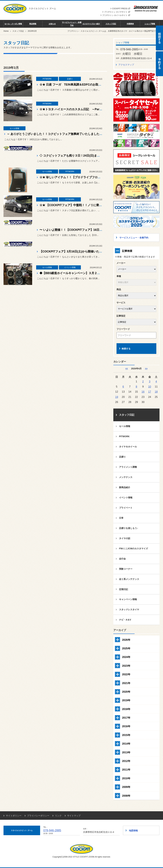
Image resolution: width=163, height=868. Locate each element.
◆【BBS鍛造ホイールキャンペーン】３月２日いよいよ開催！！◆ (83, 273)
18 (156, 392)
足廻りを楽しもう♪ (129, 528)
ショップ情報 (150, 24)
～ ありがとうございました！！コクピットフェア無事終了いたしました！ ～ (56, 134)
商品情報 (33, 24)
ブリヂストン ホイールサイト (116, 15)
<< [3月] (127, 369)
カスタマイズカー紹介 (91, 24)
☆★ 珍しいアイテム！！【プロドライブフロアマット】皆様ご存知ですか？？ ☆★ (93, 177)
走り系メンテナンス (129, 579)
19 (117, 397)
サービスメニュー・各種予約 (72, 24)
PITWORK (124, 436)
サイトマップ (74, 816)
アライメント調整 (128, 467)
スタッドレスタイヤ (129, 610)
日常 (121, 518)
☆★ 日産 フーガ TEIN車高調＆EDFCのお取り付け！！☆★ (79, 85)
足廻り (122, 457)
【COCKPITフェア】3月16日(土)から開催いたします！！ (76, 251)
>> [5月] (146, 369)
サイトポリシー (14, 816)
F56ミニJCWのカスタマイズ (133, 549)
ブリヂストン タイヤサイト (117, 12)
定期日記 (124, 589)
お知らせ (52, 24)
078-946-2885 (52, 830)
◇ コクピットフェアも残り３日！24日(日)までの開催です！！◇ (81, 156)
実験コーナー (126, 569)
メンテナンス (126, 477)
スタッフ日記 (111, 24)
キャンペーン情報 (128, 599)
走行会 (122, 559)
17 (150, 392)
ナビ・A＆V (125, 620)
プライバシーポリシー (38, 816)
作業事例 (130, 24)
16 (143, 392)
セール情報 (125, 426)
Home (6, 31)
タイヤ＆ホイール (128, 447)
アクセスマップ (126, 65)
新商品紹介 (125, 487)
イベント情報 (126, 498)
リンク (58, 816)
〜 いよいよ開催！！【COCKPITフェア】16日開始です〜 (77, 230)
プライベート (126, 508)
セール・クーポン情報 (13, 24)
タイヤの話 (125, 538)
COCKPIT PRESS (121, 9)
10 (150, 387)
